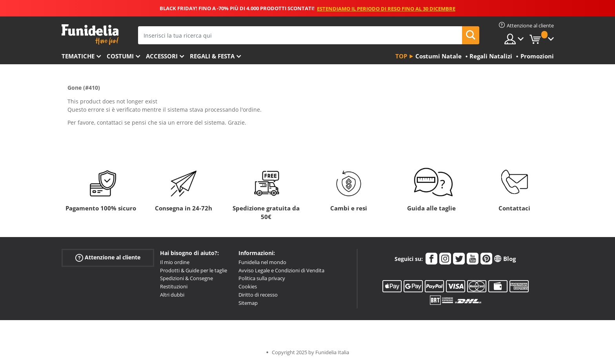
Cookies (248, 286)
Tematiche (78, 56)
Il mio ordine (175, 262)
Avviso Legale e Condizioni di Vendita (281, 270)
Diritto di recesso (258, 295)
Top (401, 56)
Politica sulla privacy (262, 278)
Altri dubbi (172, 295)
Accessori (162, 56)
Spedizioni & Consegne (187, 278)
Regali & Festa (212, 56)
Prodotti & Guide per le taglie (194, 270)
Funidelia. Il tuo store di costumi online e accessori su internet (90, 35)
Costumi (120, 56)
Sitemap (248, 303)
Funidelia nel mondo (262, 262)
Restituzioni (174, 286)
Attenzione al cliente (108, 258)
